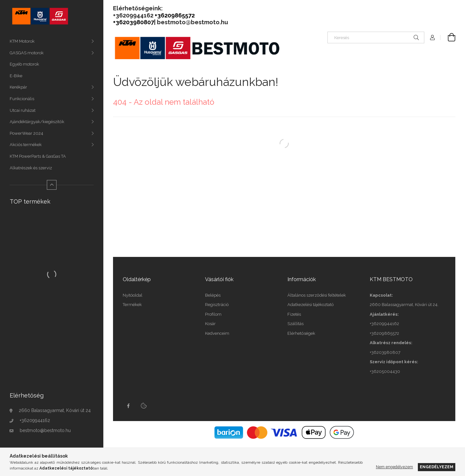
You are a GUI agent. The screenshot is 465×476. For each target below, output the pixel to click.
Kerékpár (18, 87)
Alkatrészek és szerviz (31, 168)
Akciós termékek (26, 145)
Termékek (132, 305)
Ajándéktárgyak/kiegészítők (37, 122)
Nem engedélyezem (394, 467)
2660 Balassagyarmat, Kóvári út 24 (55, 410)
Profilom (213, 314)
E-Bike (16, 76)
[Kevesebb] (52, 185)
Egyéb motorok (24, 64)
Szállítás (295, 324)
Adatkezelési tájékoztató (310, 305)
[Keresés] (376, 37)
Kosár (210, 324)
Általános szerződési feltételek (317, 295)
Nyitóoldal (133, 295)
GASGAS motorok (27, 53)
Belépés (213, 295)
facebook (128, 406)
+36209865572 (384, 333)
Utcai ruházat (23, 110)
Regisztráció (217, 305)
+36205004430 (385, 371)
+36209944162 (35, 420)
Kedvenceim (217, 333)
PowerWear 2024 (26, 133)
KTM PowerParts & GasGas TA (38, 156)
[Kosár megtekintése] (448, 37)
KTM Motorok (22, 41)
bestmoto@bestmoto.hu (45, 430)
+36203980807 (385, 352)
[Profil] (432, 37)
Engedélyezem (437, 467)
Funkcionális (22, 99)
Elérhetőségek (301, 333)
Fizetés (294, 314)
